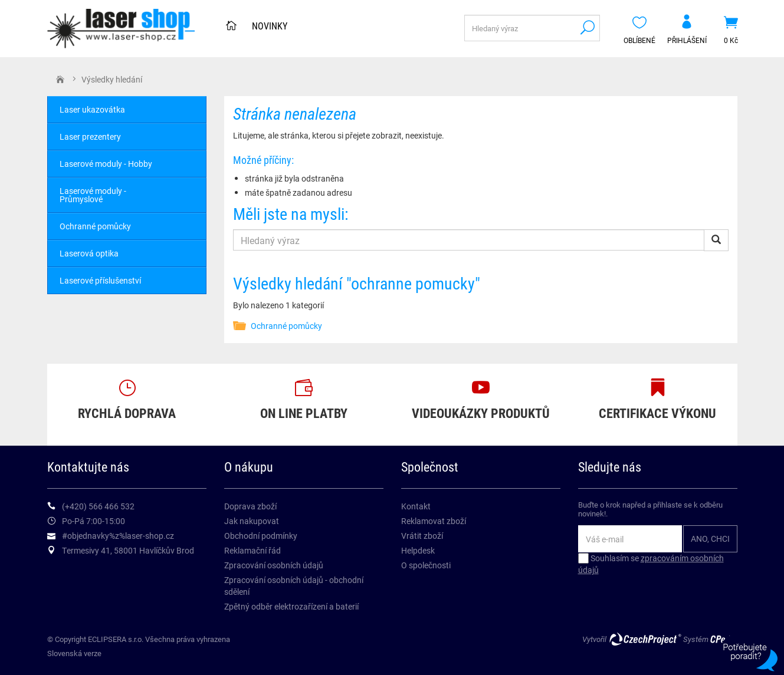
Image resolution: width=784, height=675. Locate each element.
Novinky (270, 26)
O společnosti (426, 565)
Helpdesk (418, 550)
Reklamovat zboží (434, 521)
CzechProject (645, 639)
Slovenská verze (74, 653)
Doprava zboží (250, 506)
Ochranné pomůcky (286, 326)
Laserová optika (89, 253)
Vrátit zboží (422, 536)
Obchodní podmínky (261, 536)
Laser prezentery (90, 136)
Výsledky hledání (112, 79)
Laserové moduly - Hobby (106, 164)
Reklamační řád (252, 550)
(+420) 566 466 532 (98, 506)
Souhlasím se (651, 564)
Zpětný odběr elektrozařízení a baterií (291, 606)
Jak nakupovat (252, 521)
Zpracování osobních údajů (274, 565)
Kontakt (416, 506)
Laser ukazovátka (92, 109)
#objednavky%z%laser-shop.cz (118, 536)
